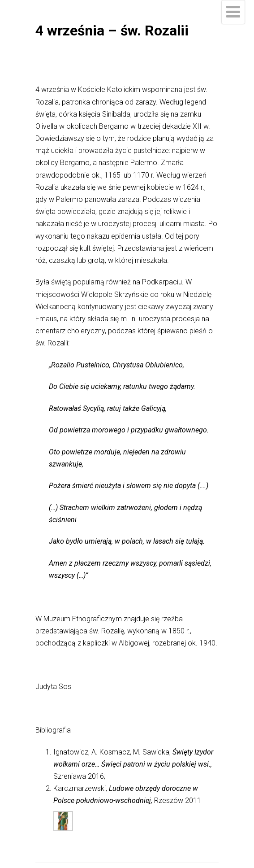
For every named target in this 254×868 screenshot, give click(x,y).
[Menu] (233, 12)
